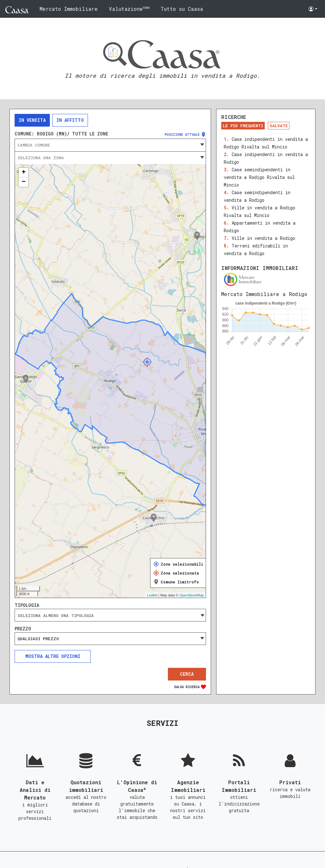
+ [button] (24, 173)
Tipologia (27, 605)
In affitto (70, 120)
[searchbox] (110, 615)
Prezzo (23, 629)
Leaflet (152, 595)
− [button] (24, 182)
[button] (313, 9)
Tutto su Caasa (182, 9)
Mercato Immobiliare (69, 9)
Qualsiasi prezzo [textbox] (38, 639)
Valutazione (129, 8)
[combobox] (110, 145)
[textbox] (110, 145)
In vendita (32, 120)
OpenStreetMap (192, 595)
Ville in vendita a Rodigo (263, 238)
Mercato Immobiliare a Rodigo (264, 294)
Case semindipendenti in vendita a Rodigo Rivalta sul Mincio (259, 177)
